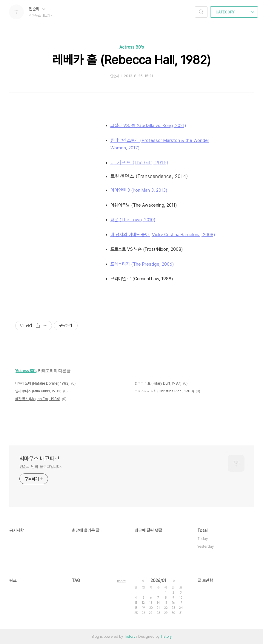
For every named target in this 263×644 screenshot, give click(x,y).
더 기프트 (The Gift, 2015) (139, 162)
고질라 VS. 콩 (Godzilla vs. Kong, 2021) (148, 126)
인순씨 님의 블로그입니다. (41, 467)
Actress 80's (132, 47)
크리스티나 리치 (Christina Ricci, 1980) (164, 391)
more (121, 581)
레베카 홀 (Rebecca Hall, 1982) (131, 60)
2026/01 (158, 580)
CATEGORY (235, 12)
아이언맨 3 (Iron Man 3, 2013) (139, 190)
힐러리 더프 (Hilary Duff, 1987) (158, 383)
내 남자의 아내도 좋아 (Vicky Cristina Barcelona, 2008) (163, 235)
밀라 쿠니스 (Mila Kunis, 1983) (38, 391)
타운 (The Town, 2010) (133, 220)
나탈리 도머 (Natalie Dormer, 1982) (42, 383)
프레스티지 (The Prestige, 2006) (142, 264)
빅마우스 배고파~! (39, 458)
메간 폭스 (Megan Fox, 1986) (38, 399)
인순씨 (37, 9)
